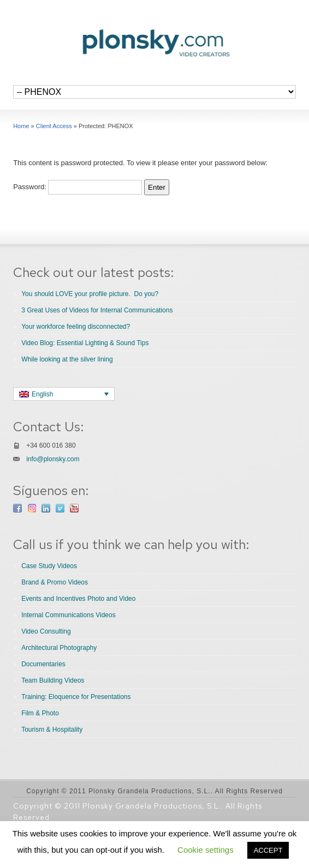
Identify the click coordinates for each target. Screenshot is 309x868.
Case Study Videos (49, 566)
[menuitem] (64, 394)
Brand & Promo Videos (55, 582)
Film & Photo (40, 713)
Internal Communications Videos (69, 615)
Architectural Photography (59, 648)
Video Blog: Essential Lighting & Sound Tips (85, 343)
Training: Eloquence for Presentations (76, 697)
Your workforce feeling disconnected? (76, 327)
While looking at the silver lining (67, 359)
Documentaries (43, 664)
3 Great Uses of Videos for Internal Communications (97, 310)
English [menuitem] (42, 394)
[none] (64, 394)
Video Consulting (46, 631)
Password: (78, 187)
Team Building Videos (53, 680)
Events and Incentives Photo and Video (78, 599)
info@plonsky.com (53, 459)
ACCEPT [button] (268, 850)
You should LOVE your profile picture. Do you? (90, 294)
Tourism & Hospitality (52, 730)
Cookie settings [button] (206, 850)
